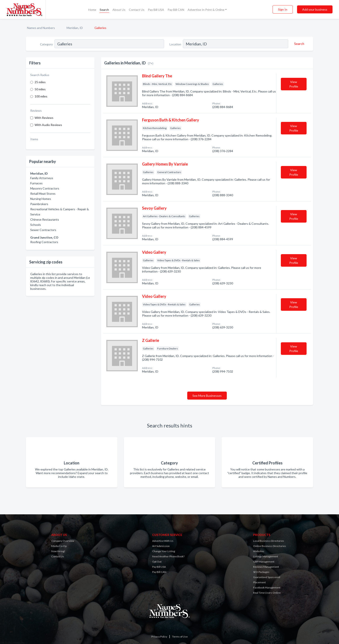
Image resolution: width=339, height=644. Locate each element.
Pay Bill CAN (176, 10)
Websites (259, 551)
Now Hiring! (58, 551)
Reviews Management (266, 567)
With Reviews (44, 118)
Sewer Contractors (43, 230)
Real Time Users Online (267, 593)
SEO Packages (261, 572)
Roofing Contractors (44, 242)
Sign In (283, 9)
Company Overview (63, 541)
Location (175, 44)
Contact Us (137, 10)
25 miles (40, 82)
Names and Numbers (41, 28)
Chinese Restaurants (45, 219)
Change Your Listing (164, 551)
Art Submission (161, 546)
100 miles (41, 96)
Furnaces (36, 183)
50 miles (40, 89)
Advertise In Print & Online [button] (206, 10)
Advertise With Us (163, 541)
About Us (119, 10)
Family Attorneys (42, 178)
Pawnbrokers (39, 204)
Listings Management (266, 556)
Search (104, 10)
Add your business (315, 9)
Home (92, 10)
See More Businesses (207, 396)
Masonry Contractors (45, 188)
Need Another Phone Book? (168, 556)
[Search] (299, 44)
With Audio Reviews (48, 125)
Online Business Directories (270, 546)
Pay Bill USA (156, 10)
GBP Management (264, 562)
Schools (36, 225)
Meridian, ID (75, 28)
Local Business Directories (269, 541)
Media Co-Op (59, 546)
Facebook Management (267, 587)
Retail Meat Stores (43, 194)
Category (46, 44)
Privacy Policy (159, 637)
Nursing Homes (41, 199)
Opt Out (157, 562)
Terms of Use (180, 637)
